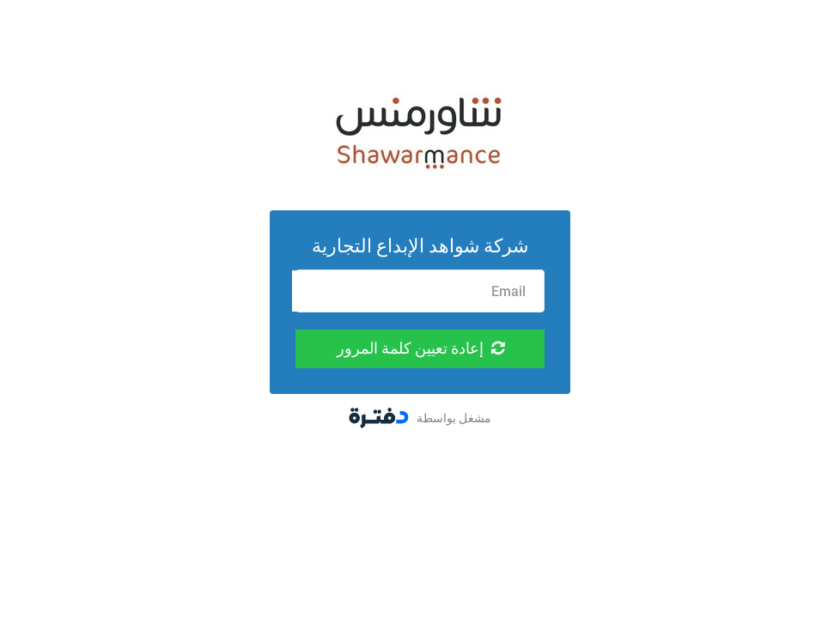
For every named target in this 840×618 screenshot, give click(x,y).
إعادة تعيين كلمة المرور (420, 348)
